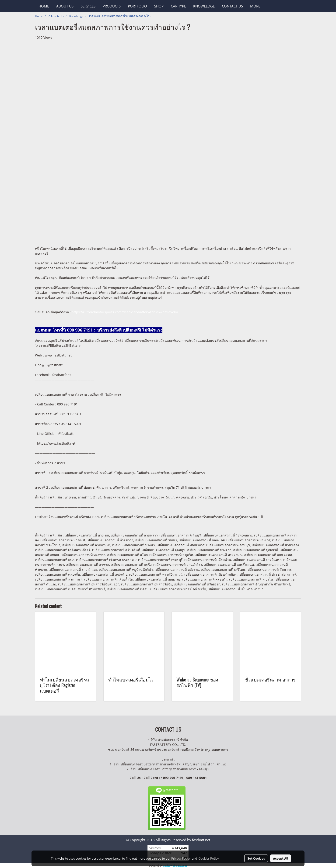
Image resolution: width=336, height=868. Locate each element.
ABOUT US (65, 6)
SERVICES (88, 6)
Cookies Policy (209, 858)
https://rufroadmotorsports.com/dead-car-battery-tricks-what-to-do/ (125, 312)
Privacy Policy (181, 858)
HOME (44, 6)
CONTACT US (232, 6)
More (255, 6)
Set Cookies (256, 858)
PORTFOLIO (137, 6)
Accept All (281, 858)
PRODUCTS (112, 6)
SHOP (159, 6)
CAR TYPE (178, 6)
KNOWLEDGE (204, 6)
